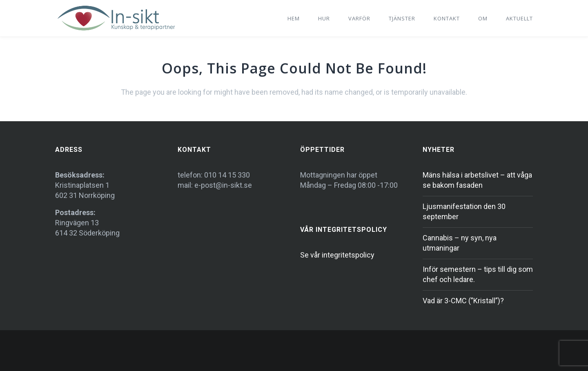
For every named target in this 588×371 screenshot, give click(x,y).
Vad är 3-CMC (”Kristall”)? (463, 301)
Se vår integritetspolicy (337, 255)
